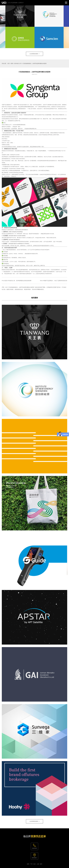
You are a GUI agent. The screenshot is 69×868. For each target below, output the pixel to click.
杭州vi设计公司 (18, 64)
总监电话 (34, 848)
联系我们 (34, 858)
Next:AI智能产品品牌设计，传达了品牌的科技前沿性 (54, 281)
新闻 (12, 64)
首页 (9, 64)
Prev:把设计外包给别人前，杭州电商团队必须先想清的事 (17, 281)
